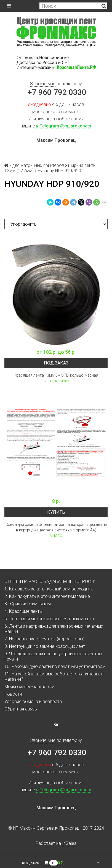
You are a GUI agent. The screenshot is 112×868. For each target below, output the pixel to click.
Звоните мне (43, 84)
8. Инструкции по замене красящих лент (45, 646)
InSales (69, 843)
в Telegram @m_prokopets (64, 126)
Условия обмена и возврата (33, 701)
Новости (13, 694)
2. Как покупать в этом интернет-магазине (47, 596)
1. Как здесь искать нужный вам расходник (49, 589)
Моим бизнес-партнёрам (29, 687)
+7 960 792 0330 (56, 92)
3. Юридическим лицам (28, 604)
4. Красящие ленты (23, 611)
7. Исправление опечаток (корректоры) (44, 639)
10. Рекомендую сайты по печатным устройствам (55, 666)
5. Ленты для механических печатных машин (49, 619)
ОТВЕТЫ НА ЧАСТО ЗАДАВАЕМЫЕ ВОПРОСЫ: (50, 581)
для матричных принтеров (38, 165)
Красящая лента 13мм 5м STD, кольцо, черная (56, 375)
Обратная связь (21, 709)
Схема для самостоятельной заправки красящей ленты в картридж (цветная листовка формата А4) (56, 527)
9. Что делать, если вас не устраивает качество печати (53, 656)
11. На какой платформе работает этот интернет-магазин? (54, 677)
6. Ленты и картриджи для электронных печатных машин (54, 629)
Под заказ (56, 363)
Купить (56, 512)
